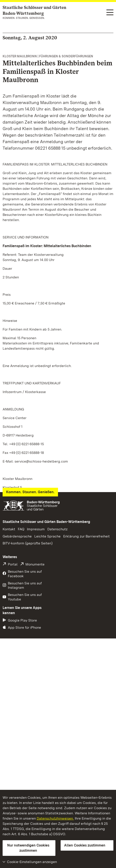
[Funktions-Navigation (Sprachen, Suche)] (110, 13)
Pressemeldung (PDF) (24, 536)
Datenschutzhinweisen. (55, 818)
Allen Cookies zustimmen (85, 845)
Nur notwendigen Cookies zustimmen (28, 848)
